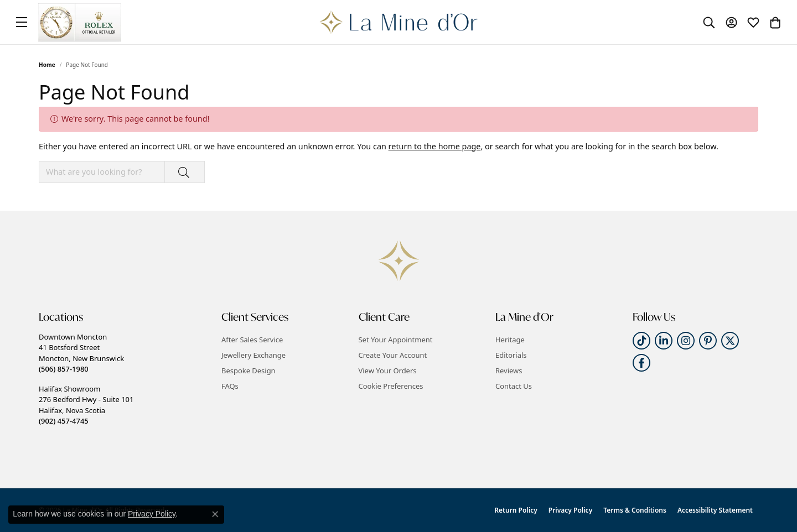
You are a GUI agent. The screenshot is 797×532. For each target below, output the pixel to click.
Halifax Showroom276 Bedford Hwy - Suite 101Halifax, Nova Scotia (86, 405)
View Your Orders (388, 371)
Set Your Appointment (396, 340)
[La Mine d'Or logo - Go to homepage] (399, 22)
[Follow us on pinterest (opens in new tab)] (708, 341)
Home (47, 65)
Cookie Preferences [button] (391, 386)
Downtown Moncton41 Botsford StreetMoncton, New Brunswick (81, 353)
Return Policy (516, 510)
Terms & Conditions (635, 510)
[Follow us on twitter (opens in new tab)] (730, 341)
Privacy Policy (570, 510)
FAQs (230, 386)
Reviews (509, 371)
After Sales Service (252, 340)
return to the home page (435, 146)
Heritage (510, 340)
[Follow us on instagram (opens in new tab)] (686, 341)
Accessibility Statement (715, 510)
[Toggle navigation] (22, 22)
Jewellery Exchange (253, 355)
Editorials (511, 355)
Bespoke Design (249, 371)
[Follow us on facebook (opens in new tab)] (641, 363)
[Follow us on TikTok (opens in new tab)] (641, 341)
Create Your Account (393, 355)
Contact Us (514, 386)
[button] (709, 22)
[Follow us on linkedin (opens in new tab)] (664, 341)
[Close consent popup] (215, 514)
